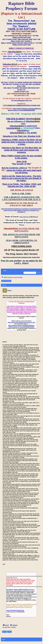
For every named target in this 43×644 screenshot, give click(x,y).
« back (3, 639)
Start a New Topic (6, 281)
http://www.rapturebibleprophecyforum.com (21, 322)
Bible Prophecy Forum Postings (12, 277)
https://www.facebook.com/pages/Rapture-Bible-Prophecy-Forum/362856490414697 (22, 326)
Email (7, 625)
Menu (4, 271)
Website (15, 625)
